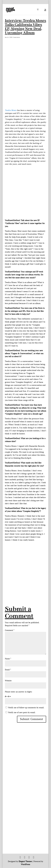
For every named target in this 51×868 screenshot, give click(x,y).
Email (8, 670)
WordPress (26, 864)
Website (8, 681)
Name (8, 659)
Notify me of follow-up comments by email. (26, 708)
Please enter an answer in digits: (19, 692)
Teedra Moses (11, 110)
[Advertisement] (26, 567)
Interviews (17, 37)
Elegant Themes (25, 861)
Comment (10, 630)
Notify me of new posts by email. (22, 712)
